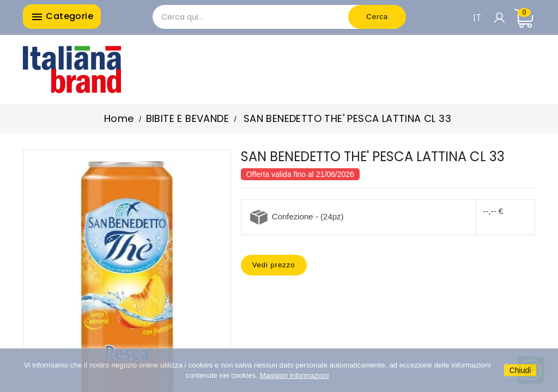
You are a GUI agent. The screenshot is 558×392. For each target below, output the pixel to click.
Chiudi (520, 370)
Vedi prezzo (274, 265)
